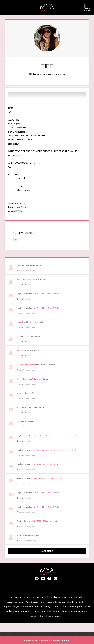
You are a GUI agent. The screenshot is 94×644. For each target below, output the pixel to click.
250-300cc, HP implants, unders (47, 464)
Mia (19, 350)
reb (19, 336)
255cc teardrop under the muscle (48, 478)
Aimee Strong (23, 379)
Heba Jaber (22, 279)
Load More (47, 551)
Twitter (43, 578)
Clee (25, 535)
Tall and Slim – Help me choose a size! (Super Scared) (55, 436)
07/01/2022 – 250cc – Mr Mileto (47, 294)
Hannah (20, 322)
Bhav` (19, 265)
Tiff (27, 265)
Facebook (49, 578)
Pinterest (37, 578)
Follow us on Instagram (56, 578)
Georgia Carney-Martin (26, 365)
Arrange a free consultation (47, 641)
